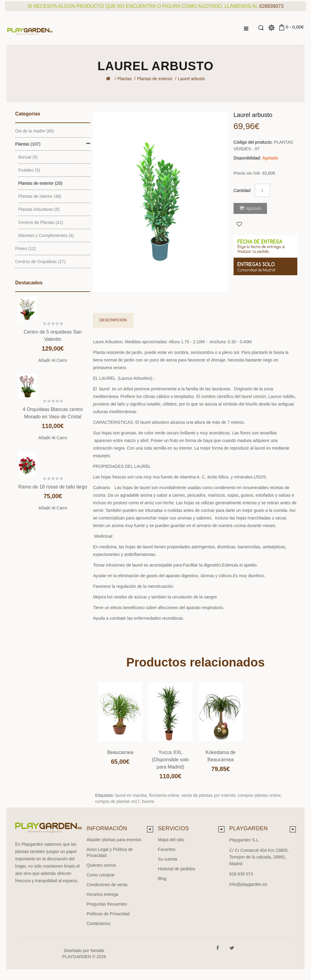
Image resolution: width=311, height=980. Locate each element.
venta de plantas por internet (208, 795)
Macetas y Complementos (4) (46, 235)
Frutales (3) (29, 170)
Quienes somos (101, 865)
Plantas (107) (28, 144)
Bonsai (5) (28, 157)
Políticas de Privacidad (108, 914)
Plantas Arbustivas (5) (39, 209)
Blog (162, 879)
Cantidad (242, 190)
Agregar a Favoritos (239, 224)
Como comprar (101, 875)
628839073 (272, 6)
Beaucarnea (120, 752)
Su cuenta (167, 859)
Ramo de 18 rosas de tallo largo (53, 487)
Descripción (113, 320)
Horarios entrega (102, 894)
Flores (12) (26, 248)
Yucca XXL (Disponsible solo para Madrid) (170, 760)
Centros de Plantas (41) (41, 222)
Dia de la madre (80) (35, 131)
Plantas (125, 79)
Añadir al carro (53, 360)
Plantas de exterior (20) (40, 183)
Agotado (250, 208)
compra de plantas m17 (117, 801)
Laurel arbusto (192, 79)
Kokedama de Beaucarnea (221, 756)
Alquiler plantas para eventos (114, 840)
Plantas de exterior (155, 79)
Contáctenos (99, 923)
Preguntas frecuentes (107, 904)
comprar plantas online (259, 795)
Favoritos (167, 849)
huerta (148, 801)
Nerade (97, 951)
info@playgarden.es (248, 884)
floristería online (164, 795)
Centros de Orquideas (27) (40, 262)
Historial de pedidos (177, 869)
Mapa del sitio (171, 840)
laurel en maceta (131, 795)
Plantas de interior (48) (40, 196)
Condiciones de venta (107, 885)
